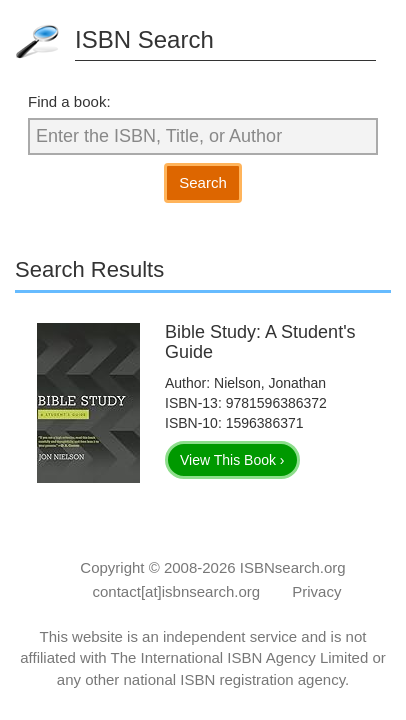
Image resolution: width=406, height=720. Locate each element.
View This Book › (232, 460)
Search (203, 182)
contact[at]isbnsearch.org (177, 591)
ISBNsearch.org (293, 567)
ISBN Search (144, 39)
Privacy (316, 591)
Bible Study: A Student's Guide (260, 342)
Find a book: (69, 101)
